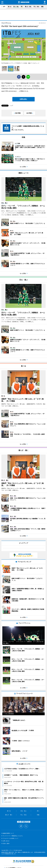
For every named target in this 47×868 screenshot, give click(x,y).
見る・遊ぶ (16, 7)
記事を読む (23, 99)
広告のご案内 (6, 843)
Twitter (26, 826)
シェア (11, 106)
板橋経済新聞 (24, 2)
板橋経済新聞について (8, 833)
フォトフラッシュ (6, 23)
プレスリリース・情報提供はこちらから (13, 836)
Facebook (21, 826)
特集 (42, 7)
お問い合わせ (6, 841)
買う (22, 7)
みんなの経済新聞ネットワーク (23, 861)
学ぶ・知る (36, 7)
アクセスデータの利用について (10, 838)
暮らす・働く (28, 7)
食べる (10, 7)
